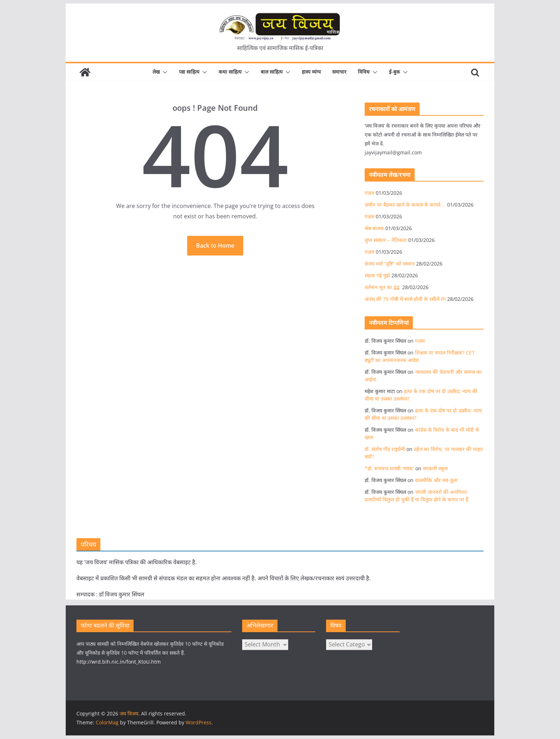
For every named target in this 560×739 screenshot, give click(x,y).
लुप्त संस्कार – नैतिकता (386, 240)
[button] (164, 72)
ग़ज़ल (369, 193)
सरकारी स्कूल (435, 468)
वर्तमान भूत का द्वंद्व (383, 287)
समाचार (339, 72)
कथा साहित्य (230, 72)
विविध (364, 72)
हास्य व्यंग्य (311, 72)
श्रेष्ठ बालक (374, 228)
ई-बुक (394, 72)
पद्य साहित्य (189, 72)
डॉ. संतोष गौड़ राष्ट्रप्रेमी (385, 449)
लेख (156, 72)
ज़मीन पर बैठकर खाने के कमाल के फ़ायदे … (405, 205)
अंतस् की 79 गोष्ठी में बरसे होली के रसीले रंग (405, 299)
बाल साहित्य (272, 72)
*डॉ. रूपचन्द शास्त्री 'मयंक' (389, 468)
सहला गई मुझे (377, 275)
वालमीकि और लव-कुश (436, 480)
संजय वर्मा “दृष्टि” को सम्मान (390, 264)
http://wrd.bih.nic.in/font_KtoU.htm (119, 662)
